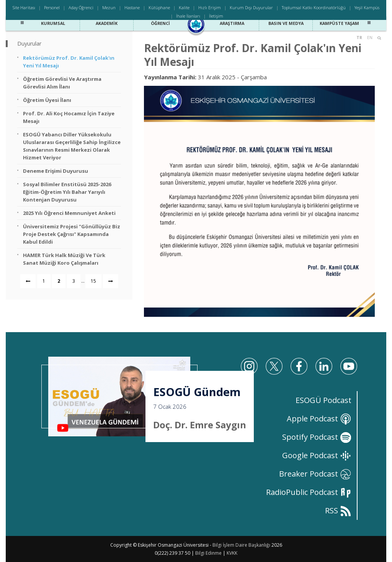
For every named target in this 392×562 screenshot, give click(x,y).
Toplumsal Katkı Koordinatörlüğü (314, 7)
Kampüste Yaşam (339, 22)
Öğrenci (160, 22)
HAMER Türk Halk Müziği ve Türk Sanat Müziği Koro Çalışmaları (64, 259)
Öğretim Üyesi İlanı (47, 100)
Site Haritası (24, 7)
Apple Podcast (319, 419)
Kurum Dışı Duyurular (251, 7)
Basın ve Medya (286, 22)
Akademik (107, 22)
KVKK (232, 553)
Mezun (109, 7)
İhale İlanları (188, 16)
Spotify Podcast (317, 437)
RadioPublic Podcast (309, 492)
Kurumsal (53, 22)
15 (93, 281)
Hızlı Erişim (210, 7)
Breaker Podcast (315, 474)
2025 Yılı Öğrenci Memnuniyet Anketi (69, 213)
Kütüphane (159, 7)
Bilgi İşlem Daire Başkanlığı (241, 545)
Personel (52, 7)
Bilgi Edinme (208, 553)
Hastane (132, 7)
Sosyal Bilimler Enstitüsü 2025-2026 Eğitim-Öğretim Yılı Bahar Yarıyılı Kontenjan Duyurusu (67, 192)
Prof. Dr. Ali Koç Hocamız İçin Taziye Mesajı (69, 117)
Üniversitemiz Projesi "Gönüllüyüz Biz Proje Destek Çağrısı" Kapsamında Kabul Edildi (72, 234)
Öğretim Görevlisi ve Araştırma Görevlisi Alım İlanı (62, 83)
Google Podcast (317, 455)
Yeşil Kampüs (367, 7)
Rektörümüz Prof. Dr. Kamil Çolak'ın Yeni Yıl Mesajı (69, 62)
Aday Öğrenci (81, 7)
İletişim (216, 16)
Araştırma (232, 22)
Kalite (184, 7)
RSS (338, 510)
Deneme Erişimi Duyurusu (56, 171)
